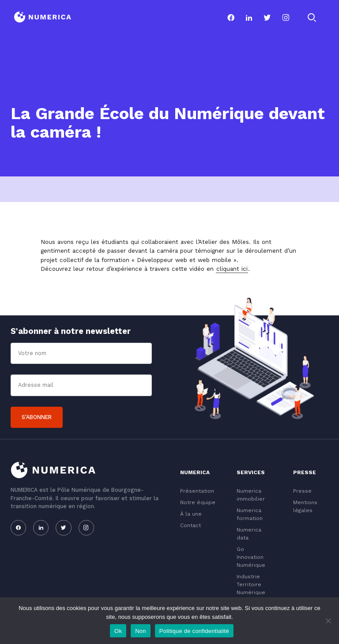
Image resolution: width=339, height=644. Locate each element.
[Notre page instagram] (286, 18)
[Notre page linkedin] (249, 18)
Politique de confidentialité (194, 631)
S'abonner (37, 417)
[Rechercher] (312, 18)
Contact (190, 525)
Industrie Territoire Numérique (251, 584)
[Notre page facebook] (231, 18)
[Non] (328, 621)
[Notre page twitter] (267, 18)
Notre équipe (198, 502)
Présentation (197, 491)
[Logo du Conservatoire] (43, 18)
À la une (191, 514)
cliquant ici (232, 269)
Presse (302, 491)
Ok (118, 631)
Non (141, 631)
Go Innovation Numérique (251, 557)
